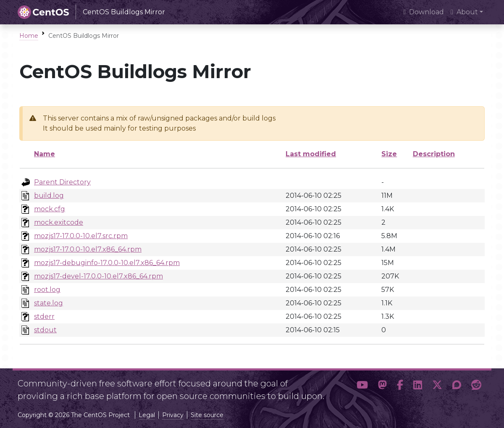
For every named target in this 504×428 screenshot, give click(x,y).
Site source (207, 415)
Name (45, 154)
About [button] (464, 12)
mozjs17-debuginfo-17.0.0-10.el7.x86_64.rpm (107, 263)
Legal (147, 415)
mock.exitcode (59, 222)
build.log (49, 196)
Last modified (311, 154)
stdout (45, 330)
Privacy (173, 415)
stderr (44, 316)
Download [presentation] (424, 12)
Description (434, 154)
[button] (362, 386)
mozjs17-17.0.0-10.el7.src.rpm (81, 236)
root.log (47, 290)
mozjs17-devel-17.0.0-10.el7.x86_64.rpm (98, 276)
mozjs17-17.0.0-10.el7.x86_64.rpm (88, 249)
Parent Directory (62, 182)
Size (389, 154)
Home (29, 36)
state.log (49, 303)
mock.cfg (50, 209)
